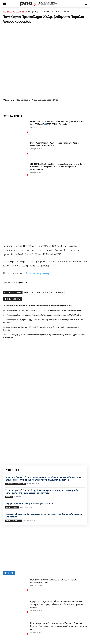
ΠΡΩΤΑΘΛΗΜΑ (63, 12)
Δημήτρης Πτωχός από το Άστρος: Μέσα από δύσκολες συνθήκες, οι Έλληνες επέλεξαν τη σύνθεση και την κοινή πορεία (57, 604)
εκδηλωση (33, 12)
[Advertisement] (45, 361)
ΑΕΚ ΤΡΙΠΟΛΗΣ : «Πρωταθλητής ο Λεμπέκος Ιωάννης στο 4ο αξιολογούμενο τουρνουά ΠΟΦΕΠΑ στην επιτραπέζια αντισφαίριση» (56, 167)
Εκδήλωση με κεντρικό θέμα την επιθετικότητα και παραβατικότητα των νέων (41, 306)
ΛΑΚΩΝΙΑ (9, 497)
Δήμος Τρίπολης (12, 507)
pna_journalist (21, 283)
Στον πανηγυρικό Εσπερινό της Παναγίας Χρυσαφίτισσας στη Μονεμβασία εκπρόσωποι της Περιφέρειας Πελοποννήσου (42, 492)
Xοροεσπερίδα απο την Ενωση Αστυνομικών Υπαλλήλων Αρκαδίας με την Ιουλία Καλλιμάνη (44, 310)
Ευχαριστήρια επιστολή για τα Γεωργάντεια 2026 (29, 503)
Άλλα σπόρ (22, 12)
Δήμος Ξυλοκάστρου (14, 521)
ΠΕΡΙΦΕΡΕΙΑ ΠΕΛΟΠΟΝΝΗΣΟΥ (16, 484)
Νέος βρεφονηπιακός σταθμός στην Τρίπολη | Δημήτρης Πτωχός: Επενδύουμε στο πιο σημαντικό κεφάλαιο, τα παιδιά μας (59, 626)
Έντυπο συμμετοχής (38, 273)
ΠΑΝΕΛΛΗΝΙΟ (47, 12)
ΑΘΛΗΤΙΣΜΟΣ (9, 12)
